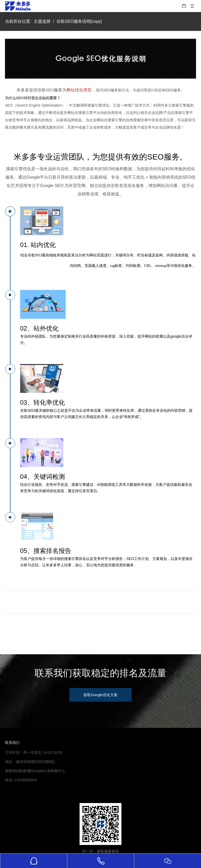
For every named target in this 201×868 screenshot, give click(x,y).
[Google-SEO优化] (100, 59)
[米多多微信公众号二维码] (100, 824)
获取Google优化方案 (100, 695)
